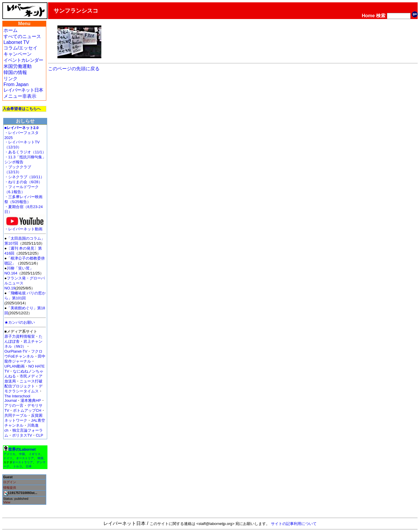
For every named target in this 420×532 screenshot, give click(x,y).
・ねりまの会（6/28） (23, 182)
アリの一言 (14, 405)
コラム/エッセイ (21, 48)
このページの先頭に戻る (74, 69)
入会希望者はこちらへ (22, 109)
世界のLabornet (22, 449)
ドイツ (8, 458)
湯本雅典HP (31, 400)
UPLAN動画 (14, 366)
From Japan (16, 84)
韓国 (40, 458)
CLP (39, 435)
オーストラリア (23, 462)
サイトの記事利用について (294, 524)
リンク (11, 79)
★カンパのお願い (20, 322)
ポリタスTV (22, 435)
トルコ (18, 466)
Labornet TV (16, 42)
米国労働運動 (18, 66)
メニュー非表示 (20, 96)
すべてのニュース (22, 36)
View (7, 502)
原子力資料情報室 (20, 336)
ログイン (10, 482)
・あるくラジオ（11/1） (25, 152)
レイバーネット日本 (23, 90)
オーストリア (25, 458)
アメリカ (9, 454)
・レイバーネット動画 (25, 227)
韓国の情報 (15, 72)
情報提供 (10, 488)
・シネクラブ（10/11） (24, 177)
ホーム (11, 30)
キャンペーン (18, 54)
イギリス (35, 454)
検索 (381, 16)
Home (368, 16)
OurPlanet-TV (16, 351)
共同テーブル (16, 415)
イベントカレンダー (23, 60)
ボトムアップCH (27, 410)
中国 (22, 454)
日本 (29, 466)
